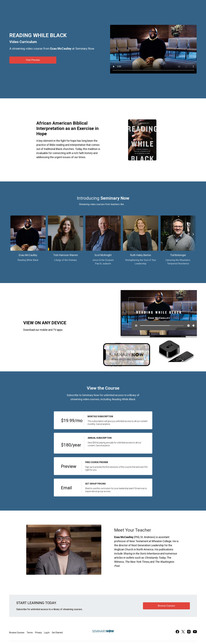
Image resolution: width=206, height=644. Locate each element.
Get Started (57, 633)
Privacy (38, 633)
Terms (30, 633)
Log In (47, 633)
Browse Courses (17, 633)
